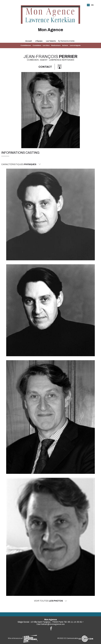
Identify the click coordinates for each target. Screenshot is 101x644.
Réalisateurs (56, 45)
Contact (45, 67)
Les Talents (51, 41)
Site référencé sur (23, 638)
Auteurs (65, 45)
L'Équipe (39, 41)
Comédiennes (26, 45)
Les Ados (46, 45)
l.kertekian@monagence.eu (51, 624)
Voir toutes (50, 601)
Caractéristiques (21, 164)
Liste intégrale (75, 45)
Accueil (29, 41)
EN (92, 5)
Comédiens (37, 45)
